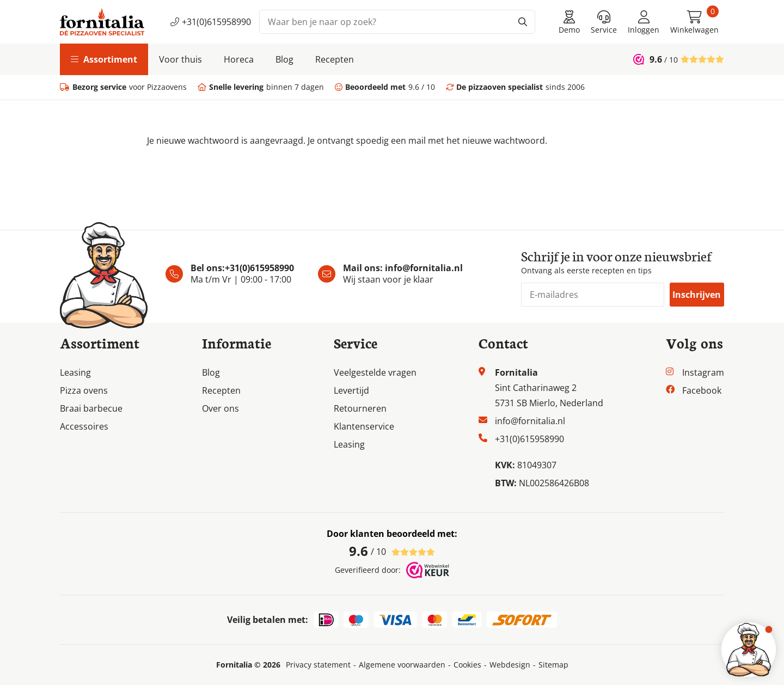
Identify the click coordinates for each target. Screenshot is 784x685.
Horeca (239, 59)
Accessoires (84, 426)
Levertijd (351, 390)
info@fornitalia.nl (424, 268)
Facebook (702, 390)
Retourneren (360, 408)
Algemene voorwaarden (402, 665)
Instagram (703, 372)
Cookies (467, 665)
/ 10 (392, 551)
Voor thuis (180, 59)
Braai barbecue (91, 408)
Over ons (220, 408)
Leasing (75, 372)
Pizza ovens (84, 390)
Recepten (335, 59)
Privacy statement (318, 665)
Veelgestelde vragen (375, 372)
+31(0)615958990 (211, 22)
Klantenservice (364, 426)
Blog (284, 59)
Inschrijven (697, 295)
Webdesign (510, 665)
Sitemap (553, 665)
